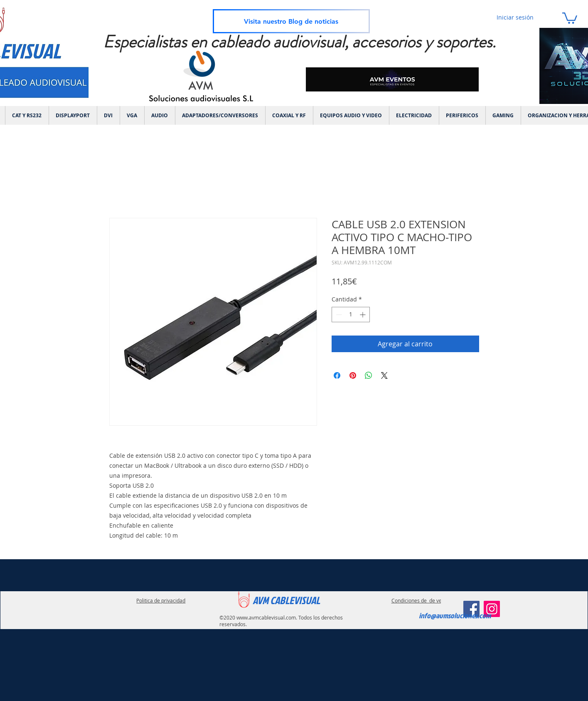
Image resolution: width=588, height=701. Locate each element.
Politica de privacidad (161, 600)
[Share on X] (384, 375)
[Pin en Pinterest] (353, 375)
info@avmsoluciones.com (455, 616)
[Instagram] (492, 609)
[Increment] (363, 315)
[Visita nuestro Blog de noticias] (291, 21)
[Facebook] (471, 609)
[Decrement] (338, 315)
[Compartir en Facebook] (337, 375)
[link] (570, 17)
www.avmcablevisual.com (266, 617)
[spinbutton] (351, 315)
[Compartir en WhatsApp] (369, 375)
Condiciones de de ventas (422, 600)
